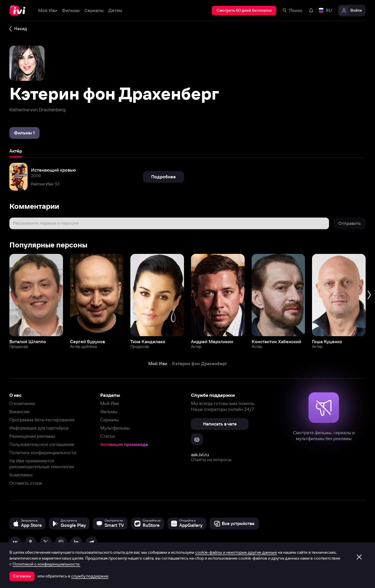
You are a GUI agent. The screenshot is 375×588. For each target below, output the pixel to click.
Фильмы (109, 412)
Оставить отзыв (26, 483)
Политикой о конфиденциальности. (46, 564)
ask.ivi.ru (200, 454)
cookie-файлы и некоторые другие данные (236, 552)
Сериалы (109, 420)
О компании (22, 403)
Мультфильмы (115, 428)
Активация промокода (124, 444)
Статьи (108, 436)
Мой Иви (110, 403)
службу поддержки (90, 576)
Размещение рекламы (32, 436)
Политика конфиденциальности (43, 453)
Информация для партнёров (39, 428)
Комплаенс (21, 475)
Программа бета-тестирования (42, 420)
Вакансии (19, 412)
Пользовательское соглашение (42, 444)
